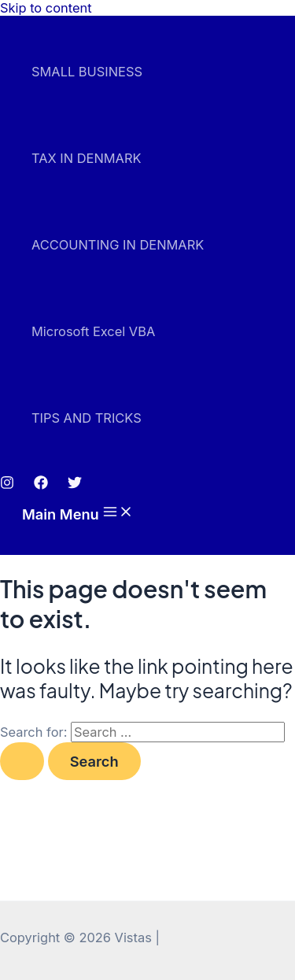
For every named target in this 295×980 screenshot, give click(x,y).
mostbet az (8, 16)
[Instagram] (7, 485)
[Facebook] (41, 485)
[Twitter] (75, 485)
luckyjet (13, 16)
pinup (5, 16)
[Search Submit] (22, 761)
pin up (2, 16)
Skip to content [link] (46, 8)
